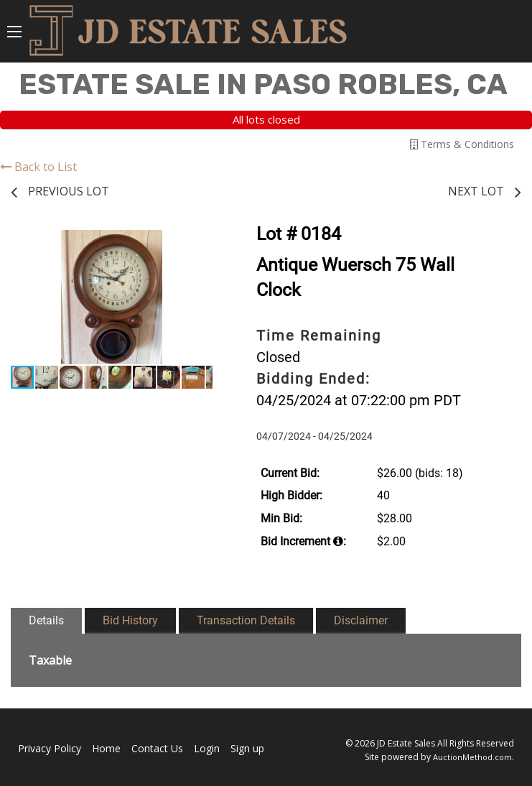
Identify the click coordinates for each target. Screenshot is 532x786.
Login (207, 748)
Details (46, 620)
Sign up (247, 748)
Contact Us (157, 748)
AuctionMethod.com (472, 757)
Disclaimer (361, 620)
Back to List (38, 167)
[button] (200, 243)
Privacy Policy (50, 748)
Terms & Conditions (462, 144)
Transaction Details (246, 620)
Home (106, 748)
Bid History (130, 620)
